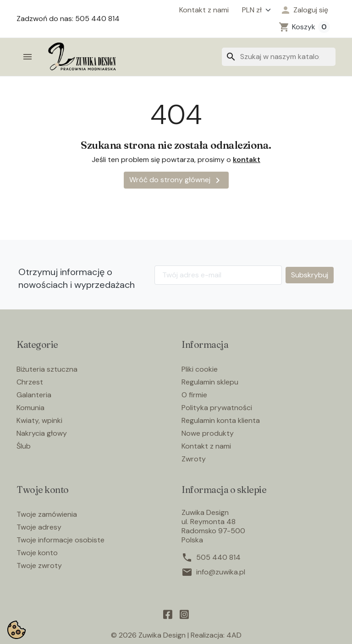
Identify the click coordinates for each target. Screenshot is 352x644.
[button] (304, 10)
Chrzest (30, 382)
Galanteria (34, 395)
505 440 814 (218, 557)
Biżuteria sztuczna (47, 369)
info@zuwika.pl (221, 572)
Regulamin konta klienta (221, 420)
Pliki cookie (200, 369)
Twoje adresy (39, 527)
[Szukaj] (279, 57)
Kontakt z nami (204, 10)
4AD (234, 635)
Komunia (30, 408)
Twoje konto (37, 553)
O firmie (194, 395)
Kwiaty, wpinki (39, 420)
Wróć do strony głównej (176, 180)
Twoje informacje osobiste (60, 540)
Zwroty (194, 459)
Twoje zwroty (39, 566)
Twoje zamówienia (47, 514)
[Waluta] (254, 10)
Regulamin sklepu (210, 382)
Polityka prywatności (217, 408)
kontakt (247, 160)
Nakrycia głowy (42, 433)
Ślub (24, 446)
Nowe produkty (208, 433)
